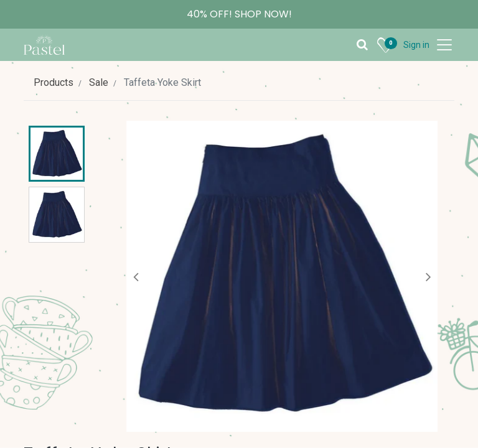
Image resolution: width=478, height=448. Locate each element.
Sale (99, 82)
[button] (136, 276)
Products (54, 82)
